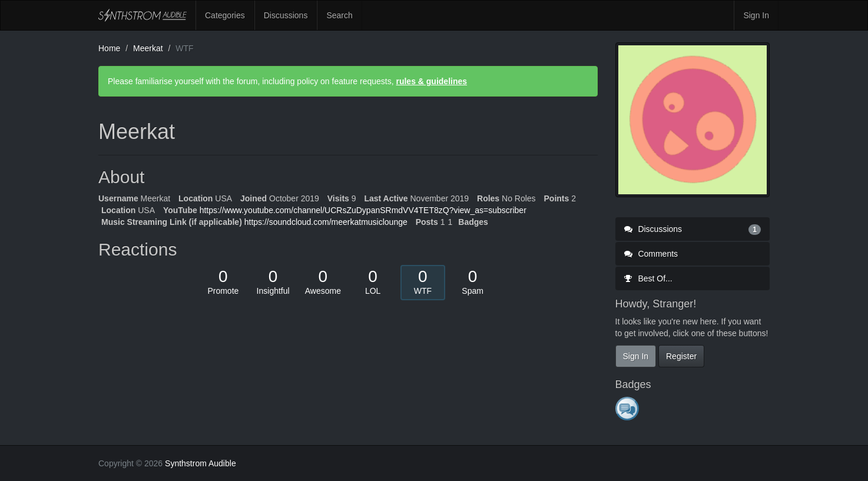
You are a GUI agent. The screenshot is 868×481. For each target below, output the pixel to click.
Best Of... (648, 278)
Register (681, 356)
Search (339, 15)
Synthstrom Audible (143, 15)
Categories (225, 15)
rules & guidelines (431, 81)
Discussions (286, 15)
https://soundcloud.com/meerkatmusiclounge (326, 222)
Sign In (756, 15)
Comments (651, 254)
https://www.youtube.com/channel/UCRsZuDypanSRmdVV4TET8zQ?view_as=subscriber (363, 210)
